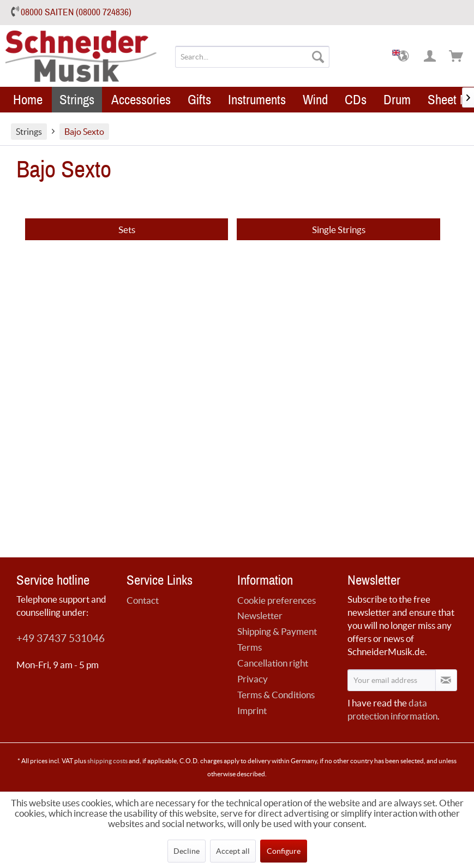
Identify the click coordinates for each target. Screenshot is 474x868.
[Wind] (315, 100)
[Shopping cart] (457, 57)
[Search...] (252, 57)
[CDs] (356, 100)
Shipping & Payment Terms (277, 639)
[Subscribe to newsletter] (446, 680)
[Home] (28, 100)
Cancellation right (273, 663)
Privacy (253, 679)
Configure (284, 851)
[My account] (430, 57)
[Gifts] (199, 100)
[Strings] (77, 100)
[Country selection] (404, 57)
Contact (143, 600)
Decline (187, 851)
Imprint (252, 711)
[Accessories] (141, 100)
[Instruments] (257, 100)
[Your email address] (392, 680)
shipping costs (107, 761)
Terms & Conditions (276, 695)
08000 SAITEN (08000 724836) (76, 12)
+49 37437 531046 (61, 638)
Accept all (233, 851)
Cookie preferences (277, 600)
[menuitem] (252, 57)
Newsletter (260, 616)
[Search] (318, 57)
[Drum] (397, 100)
